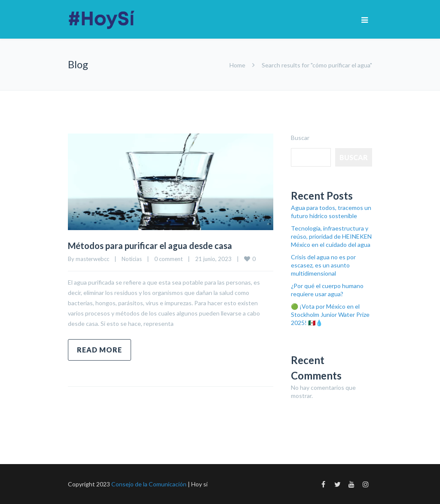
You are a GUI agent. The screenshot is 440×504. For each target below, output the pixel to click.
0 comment (168, 259)
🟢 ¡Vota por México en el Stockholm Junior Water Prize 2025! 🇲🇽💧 (330, 314)
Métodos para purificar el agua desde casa (150, 246)
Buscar (300, 138)
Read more (99, 350)
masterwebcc (92, 259)
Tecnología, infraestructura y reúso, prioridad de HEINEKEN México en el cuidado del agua (331, 236)
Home (237, 65)
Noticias (132, 259)
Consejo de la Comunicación (149, 484)
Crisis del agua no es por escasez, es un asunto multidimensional (323, 265)
